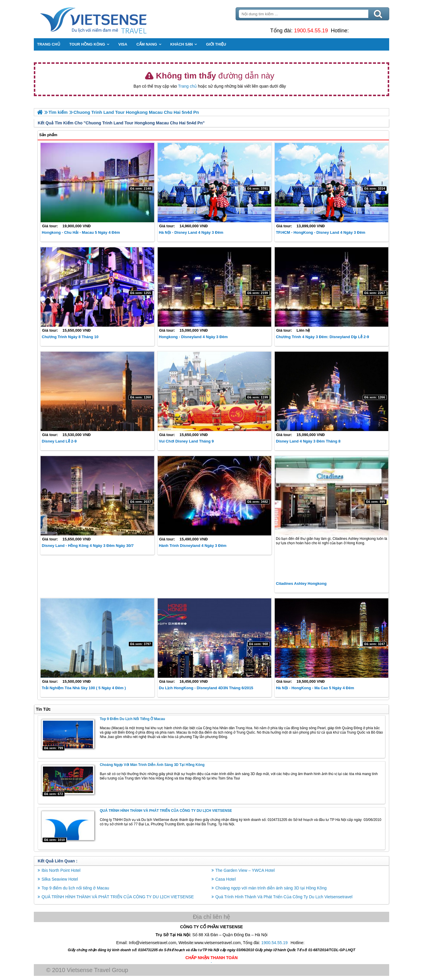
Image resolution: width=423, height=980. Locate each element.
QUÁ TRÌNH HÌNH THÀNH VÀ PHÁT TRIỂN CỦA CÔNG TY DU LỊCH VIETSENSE (167, 810)
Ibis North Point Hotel (62, 870)
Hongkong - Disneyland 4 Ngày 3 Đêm (194, 337)
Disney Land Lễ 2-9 (60, 441)
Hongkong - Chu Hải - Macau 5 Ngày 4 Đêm (82, 232)
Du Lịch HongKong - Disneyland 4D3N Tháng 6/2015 (206, 688)
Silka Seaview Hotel (61, 879)
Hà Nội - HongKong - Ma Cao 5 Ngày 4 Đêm (315, 688)
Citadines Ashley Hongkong (301, 584)
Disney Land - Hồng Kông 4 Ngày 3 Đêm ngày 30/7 (89, 546)
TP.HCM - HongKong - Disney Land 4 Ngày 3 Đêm (320, 232)
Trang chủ (187, 86)
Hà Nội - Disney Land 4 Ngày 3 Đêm (191, 232)
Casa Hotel (225, 879)
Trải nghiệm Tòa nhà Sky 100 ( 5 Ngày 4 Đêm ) (85, 688)
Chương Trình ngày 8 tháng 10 (71, 337)
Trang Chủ (109, 19)
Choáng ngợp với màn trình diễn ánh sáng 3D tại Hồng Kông (153, 764)
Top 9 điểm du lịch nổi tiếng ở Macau (134, 719)
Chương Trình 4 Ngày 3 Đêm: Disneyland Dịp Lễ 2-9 (322, 337)
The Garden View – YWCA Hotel (245, 870)
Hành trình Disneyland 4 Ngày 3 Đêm (193, 546)
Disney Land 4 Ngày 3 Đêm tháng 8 (308, 441)
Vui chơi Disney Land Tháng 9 (187, 441)
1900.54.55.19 (310, 31)
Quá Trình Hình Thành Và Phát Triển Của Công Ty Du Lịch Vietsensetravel (284, 896)
